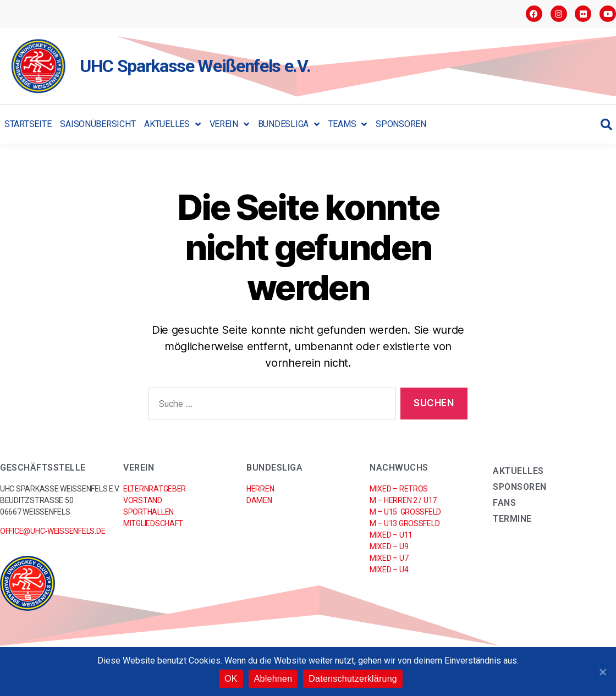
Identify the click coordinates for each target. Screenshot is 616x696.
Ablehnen (273, 679)
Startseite (28, 124)
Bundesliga (289, 124)
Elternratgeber (155, 489)
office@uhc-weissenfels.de (53, 531)
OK (231, 679)
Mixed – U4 (389, 570)
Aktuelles (172, 124)
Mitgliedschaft (153, 523)
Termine (512, 519)
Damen (259, 500)
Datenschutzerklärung (353, 679)
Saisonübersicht (98, 124)
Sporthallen (148, 512)
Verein (229, 124)
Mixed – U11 (391, 535)
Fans (504, 503)
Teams (348, 124)
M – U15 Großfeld (405, 512)
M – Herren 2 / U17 (403, 500)
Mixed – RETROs (399, 489)
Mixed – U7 (389, 558)
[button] (606, 125)
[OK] (602, 672)
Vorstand (143, 500)
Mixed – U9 (389, 546)
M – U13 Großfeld (405, 523)
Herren (260, 489)
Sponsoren (401, 124)
